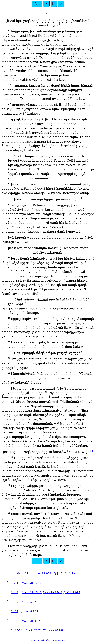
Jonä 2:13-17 (72, 592)
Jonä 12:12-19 (66, 573)
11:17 (15, 602)
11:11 (15, 583)
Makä (37, 4)
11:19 (15, 621)
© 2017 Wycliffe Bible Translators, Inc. (48, 640)
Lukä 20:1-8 (55, 630)
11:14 (15, 592)
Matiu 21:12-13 (32, 592)
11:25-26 (17, 630)
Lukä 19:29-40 (46, 573)
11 (54, 4)
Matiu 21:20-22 (32, 621)
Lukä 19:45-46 (53, 592)
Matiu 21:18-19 (32, 583)
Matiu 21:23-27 (36, 630)
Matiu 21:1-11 (26, 573)
